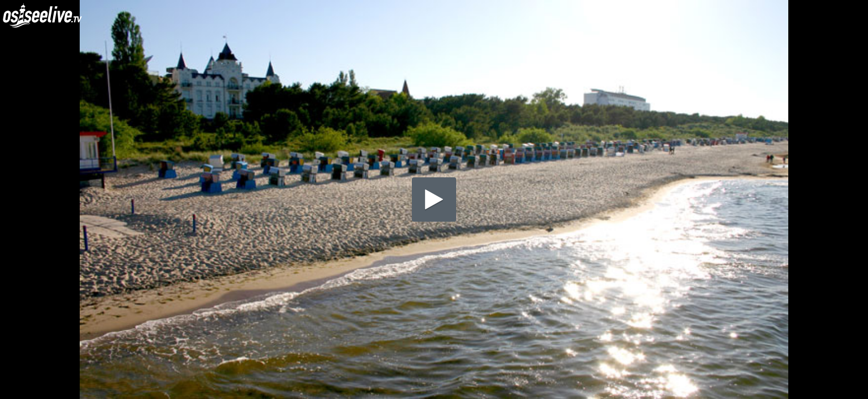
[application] (434, 199)
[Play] (434, 199)
